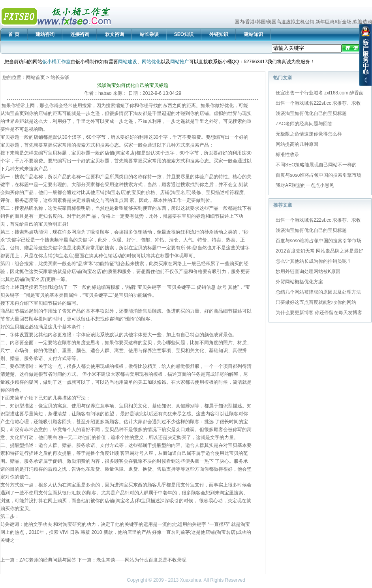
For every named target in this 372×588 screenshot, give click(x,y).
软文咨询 (115, 34)
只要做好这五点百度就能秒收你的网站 (316, 302)
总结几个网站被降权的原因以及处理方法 (318, 292)
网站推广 (180, 62)
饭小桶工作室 (56, 62)
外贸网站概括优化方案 (299, 282)
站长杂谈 (149, 34)
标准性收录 (287, 155)
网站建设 (128, 62)
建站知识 (254, 34)
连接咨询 (80, 34)
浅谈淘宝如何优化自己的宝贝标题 (311, 113)
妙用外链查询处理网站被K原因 (308, 271)
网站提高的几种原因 (297, 144)
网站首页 (36, 77)
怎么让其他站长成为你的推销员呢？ (314, 261)
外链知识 (219, 34)
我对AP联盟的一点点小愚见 (305, 185)
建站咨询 (45, 34)
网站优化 (151, 62)
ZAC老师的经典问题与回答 (48, 560)
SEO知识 (184, 34)
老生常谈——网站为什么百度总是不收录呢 (141, 560)
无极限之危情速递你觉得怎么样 (309, 134)
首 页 (14, 34)
